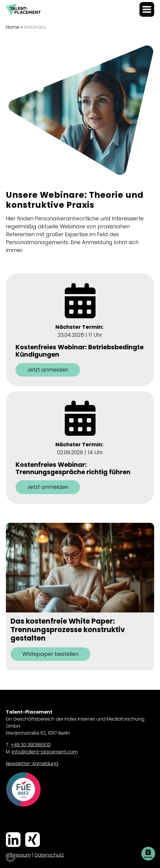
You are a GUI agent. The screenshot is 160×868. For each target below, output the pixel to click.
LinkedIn (8, 833)
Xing (26, 833)
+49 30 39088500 (31, 745)
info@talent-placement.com (45, 752)
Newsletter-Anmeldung (32, 764)
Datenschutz (49, 855)
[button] (11, 857)
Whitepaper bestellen (50, 654)
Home (13, 27)
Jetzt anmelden (48, 370)
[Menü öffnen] (147, 9)
